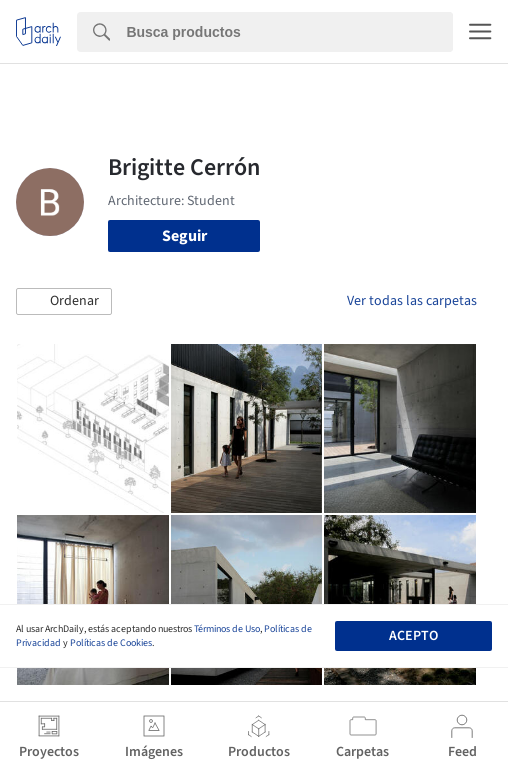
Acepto (413, 636)
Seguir (184, 236)
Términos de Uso (227, 629)
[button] (64, 302)
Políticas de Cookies (111, 643)
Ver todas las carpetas (412, 301)
